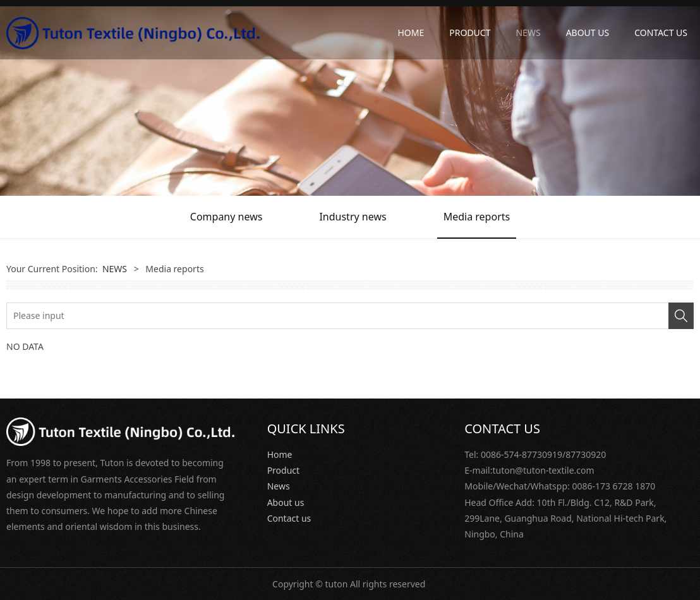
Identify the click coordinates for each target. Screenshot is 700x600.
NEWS (528, 33)
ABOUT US (588, 33)
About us (286, 502)
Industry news (353, 217)
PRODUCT (470, 33)
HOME (411, 33)
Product (283, 470)
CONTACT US (661, 33)
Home (280, 454)
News (279, 486)
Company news (226, 217)
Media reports (477, 217)
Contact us (289, 518)
